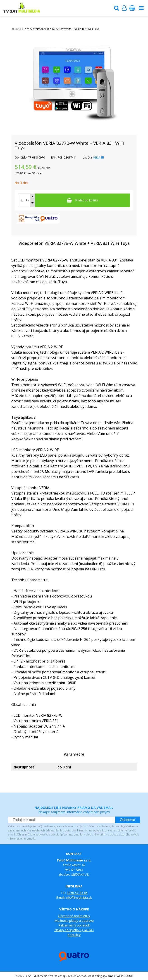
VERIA (98, 157)
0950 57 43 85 (77, 893)
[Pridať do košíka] (82, 200)
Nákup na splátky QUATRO (74, 930)
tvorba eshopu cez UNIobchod (68, 976)
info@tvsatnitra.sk (79, 897)
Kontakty (74, 935)
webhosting (95, 976)
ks (27, 200)
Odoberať (128, 820)
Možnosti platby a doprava (74, 920)
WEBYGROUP (125, 976)
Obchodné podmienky (74, 916)
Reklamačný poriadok (74, 925)
